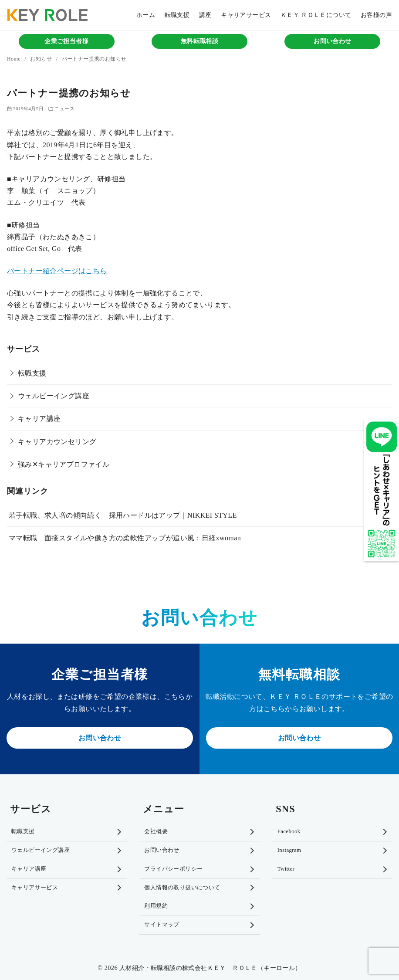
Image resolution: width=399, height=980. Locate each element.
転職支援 (177, 15)
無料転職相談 (199, 41)
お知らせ (42, 59)
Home (14, 59)
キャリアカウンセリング (57, 442)
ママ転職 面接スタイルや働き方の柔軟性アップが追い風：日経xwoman (125, 538)
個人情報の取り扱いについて (182, 888)
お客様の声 (376, 15)
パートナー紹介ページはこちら (57, 271)
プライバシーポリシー (173, 869)
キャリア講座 (39, 419)
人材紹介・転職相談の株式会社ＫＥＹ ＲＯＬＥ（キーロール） (210, 968)
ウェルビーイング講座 (54, 396)
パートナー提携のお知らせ (94, 59)
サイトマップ (162, 925)
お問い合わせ (332, 41)
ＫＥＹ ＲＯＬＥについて (316, 15)
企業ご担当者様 (66, 41)
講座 (205, 15)
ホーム (146, 15)
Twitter (286, 869)
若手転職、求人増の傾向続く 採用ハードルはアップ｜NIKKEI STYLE (123, 515)
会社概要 (156, 831)
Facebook (289, 831)
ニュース (64, 109)
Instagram (289, 850)
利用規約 (156, 906)
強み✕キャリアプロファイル (64, 464)
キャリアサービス (246, 15)
